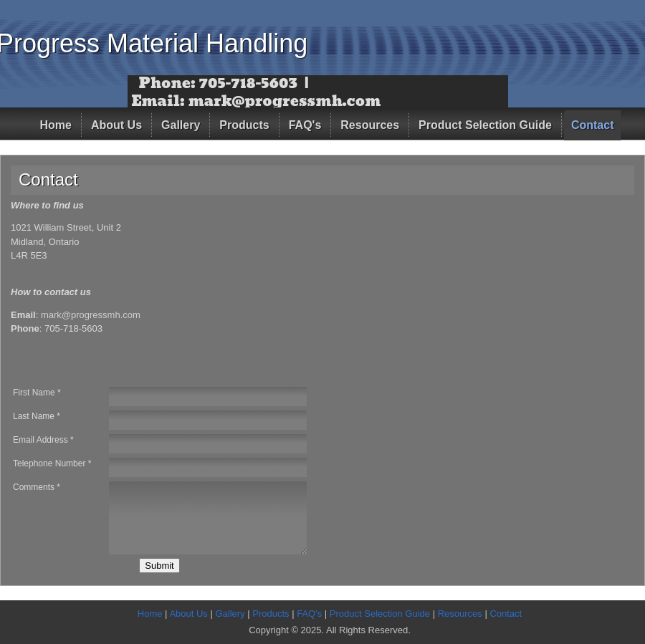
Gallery (181, 125)
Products (244, 125)
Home (56, 125)
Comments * (37, 487)
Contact (593, 125)
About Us (116, 125)
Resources (370, 125)
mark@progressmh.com (91, 315)
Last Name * (37, 416)
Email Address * (43, 440)
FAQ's (305, 125)
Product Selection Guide (485, 125)
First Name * (37, 393)
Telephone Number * (52, 463)
